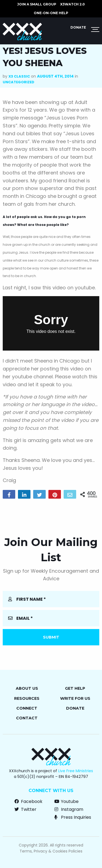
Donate (78, 27)
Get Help (75, 688)
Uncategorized (18, 82)
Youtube (67, 801)
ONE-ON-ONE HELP (51, 13)
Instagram (69, 809)
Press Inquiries (73, 817)
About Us (27, 688)
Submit (51, 637)
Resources (27, 698)
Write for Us (75, 698)
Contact (27, 718)
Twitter (25, 809)
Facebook (28, 801)
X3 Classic (19, 76)
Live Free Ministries (76, 771)
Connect (27, 708)
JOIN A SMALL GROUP (37, 4)
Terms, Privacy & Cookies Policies (51, 851)
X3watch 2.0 (72, 4)
